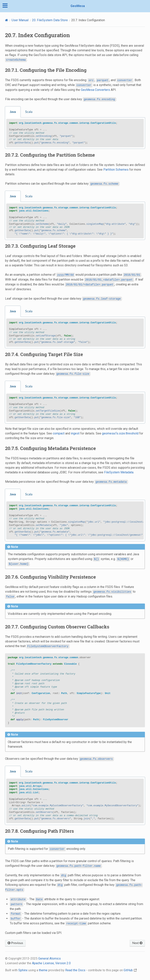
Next (137, 943)
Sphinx (23, 970)
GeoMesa (78, 6)
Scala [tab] (29, 112)
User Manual (20, 20)
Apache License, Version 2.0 (51, 963)
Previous (15, 943)
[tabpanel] (75, 133)
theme (43, 970)
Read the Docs (75, 970)
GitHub (130, 970)
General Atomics (50, 959)
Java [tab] (13, 112)
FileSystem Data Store (50, 20)
